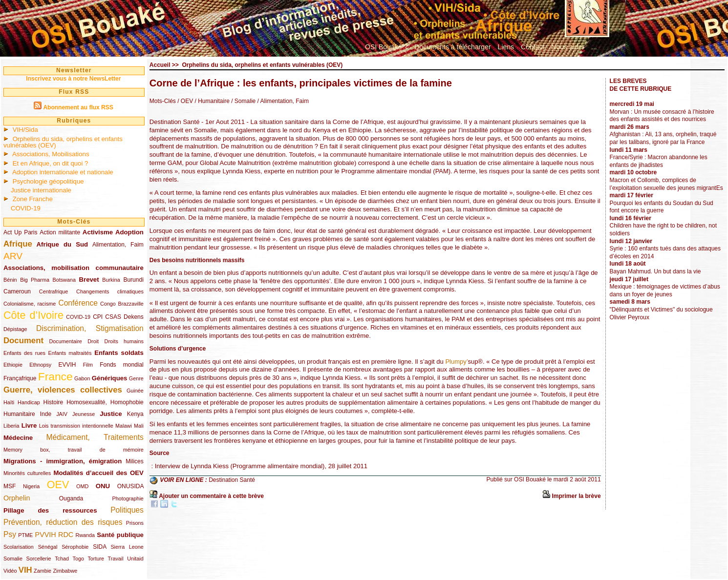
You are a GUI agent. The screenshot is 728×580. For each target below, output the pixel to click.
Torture (96, 559)
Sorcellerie (39, 559)
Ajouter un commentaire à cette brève (211, 496)
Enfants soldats (119, 353)
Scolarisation (19, 547)
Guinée (135, 391)
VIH (25, 570)
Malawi (124, 426)
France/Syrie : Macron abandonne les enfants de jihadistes (659, 161)
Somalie (13, 559)
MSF (10, 486)
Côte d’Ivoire (33, 315)
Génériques (110, 378)
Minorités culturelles (27, 473)
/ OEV (185, 101)
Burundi (133, 280)
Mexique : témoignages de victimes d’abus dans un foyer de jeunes (665, 290)
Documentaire (66, 341)
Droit (93, 341)
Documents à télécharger (452, 47)
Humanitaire (19, 414)
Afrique (18, 244)
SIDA (99, 547)
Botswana (64, 280)
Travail (116, 559)
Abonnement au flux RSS (78, 107)
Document (23, 341)
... (594, 47)
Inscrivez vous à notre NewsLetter (73, 79)
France (55, 376)
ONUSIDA (130, 486)
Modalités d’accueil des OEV (98, 473)
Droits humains (124, 341)
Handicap (29, 402)
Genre (136, 378)
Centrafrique (54, 291)
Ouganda (71, 498)
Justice (111, 414)
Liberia (11, 426)
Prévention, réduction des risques (63, 522)
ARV (13, 256)
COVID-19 (26, 208)
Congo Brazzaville (122, 304)
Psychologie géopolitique (48, 181)
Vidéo (10, 571)
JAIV (62, 414)
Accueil (160, 65)
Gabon (82, 378)
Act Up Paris (21, 232)
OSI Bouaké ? (386, 47)
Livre (29, 425)
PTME (25, 535)
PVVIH (46, 535)
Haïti (9, 402)
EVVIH (67, 365)
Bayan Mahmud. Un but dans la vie (655, 271)
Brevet (89, 280)
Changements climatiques (110, 291)
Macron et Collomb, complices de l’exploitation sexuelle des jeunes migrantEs (666, 184)
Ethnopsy (40, 365)
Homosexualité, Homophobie (105, 402)
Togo (78, 559)
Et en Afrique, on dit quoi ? (51, 163)
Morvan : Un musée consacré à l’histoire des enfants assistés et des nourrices (662, 116)
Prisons (135, 523)
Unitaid (135, 559)
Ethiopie (13, 365)
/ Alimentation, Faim (282, 101)
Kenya (135, 414)
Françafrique (20, 378)
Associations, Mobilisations (51, 154)
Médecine (18, 438)
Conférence (78, 303)
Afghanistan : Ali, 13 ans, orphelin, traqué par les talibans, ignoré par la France (663, 138)
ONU (103, 486)
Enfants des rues (24, 353)
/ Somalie (243, 101)
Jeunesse (84, 414)
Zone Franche (33, 199)
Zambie (43, 571)
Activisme (98, 232)
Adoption (129, 232)
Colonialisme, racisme (30, 304)
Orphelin (17, 498)
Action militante (60, 232)
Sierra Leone (127, 547)
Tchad (62, 559)
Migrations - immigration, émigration (63, 461)
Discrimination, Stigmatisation (90, 328)
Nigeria (31, 486)
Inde (46, 414)
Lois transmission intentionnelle (76, 426)
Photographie (128, 498)
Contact (533, 47)
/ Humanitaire (211, 101)
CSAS (113, 317)
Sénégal (48, 547)
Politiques (127, 510)
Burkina (111, 280)
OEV (58, 485)
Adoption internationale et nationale (63, 172)
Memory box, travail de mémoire (74, 450)
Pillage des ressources (50, 510)
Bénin (10, 280)
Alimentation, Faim (118, 245)
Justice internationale (41, 190)
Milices (135, 461)
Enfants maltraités (70, 353)
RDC (66, 535)
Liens (506, 47)
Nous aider (568, 47)
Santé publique (120, 535)
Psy (10, 534)
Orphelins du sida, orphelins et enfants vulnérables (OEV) (63, 142)
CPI (98, 317)
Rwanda (85, 535)
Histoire (54, 402)
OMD (82, 486)
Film (88, 365)
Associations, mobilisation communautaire (74, 268)
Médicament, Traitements (95, 437)
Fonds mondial (122, 365)
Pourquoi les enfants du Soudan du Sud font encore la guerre (662, 207)
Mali (139, 426)
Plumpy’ (456, 362)
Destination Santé (232, 480)
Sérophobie (75, 547)
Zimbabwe (65, 571)
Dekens (134, 317)
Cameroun (17, 291)
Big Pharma (35, 280)
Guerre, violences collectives (63, 390)
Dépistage (15, 329)
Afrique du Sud (63, 244)
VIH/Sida (25, 130)
